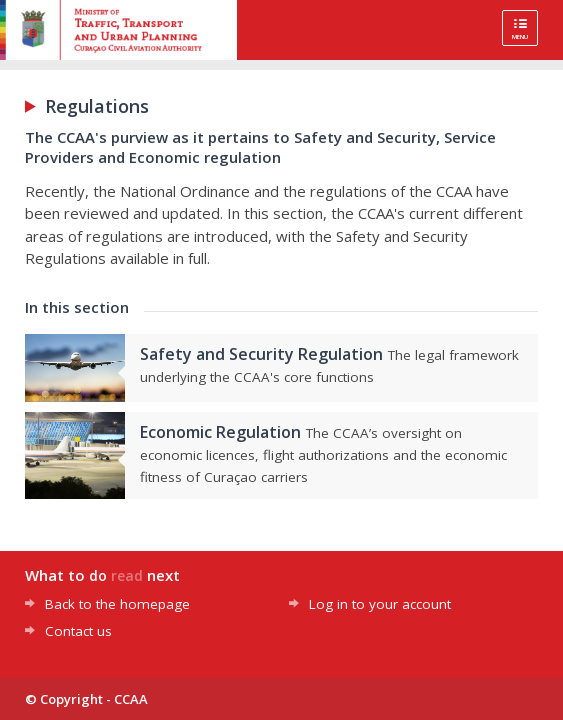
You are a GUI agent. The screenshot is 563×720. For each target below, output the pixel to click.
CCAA (131, 699)
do (98, 575)
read (127, 575)
